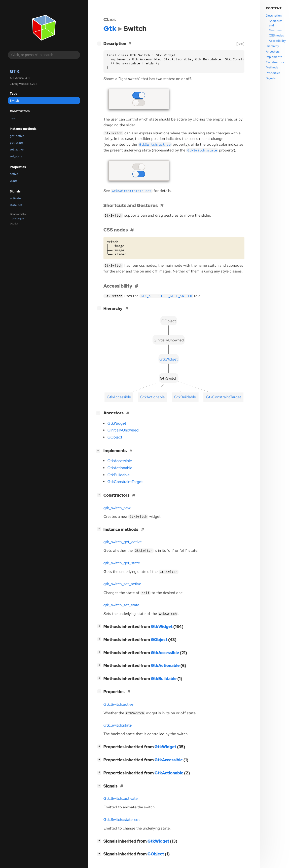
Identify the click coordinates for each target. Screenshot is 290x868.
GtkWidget (117, 423)
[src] (240, 44)
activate (15, 198)
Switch (14, 101)
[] (100, 43)
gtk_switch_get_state (122, 563)
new (13, 118)
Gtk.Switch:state (118, 725)
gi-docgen (18, 219)
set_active (17, 149)
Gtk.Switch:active (118, 704)
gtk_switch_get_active (123, 542)
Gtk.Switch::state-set (122, 820)
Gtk (15, 71)
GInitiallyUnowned (123, 430)
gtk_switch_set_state (121, 605)
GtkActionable (120, 468)
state (13, 181)
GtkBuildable (119, 475)
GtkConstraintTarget (125, 482)
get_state (16, 143)
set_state (16, 156)
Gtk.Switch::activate (121, 799)
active (14, 174)
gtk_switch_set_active (122, 584)
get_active (17, 136)
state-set (16, 205)
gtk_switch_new (117, 508)
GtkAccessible (120, 461)
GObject (115, 437)
